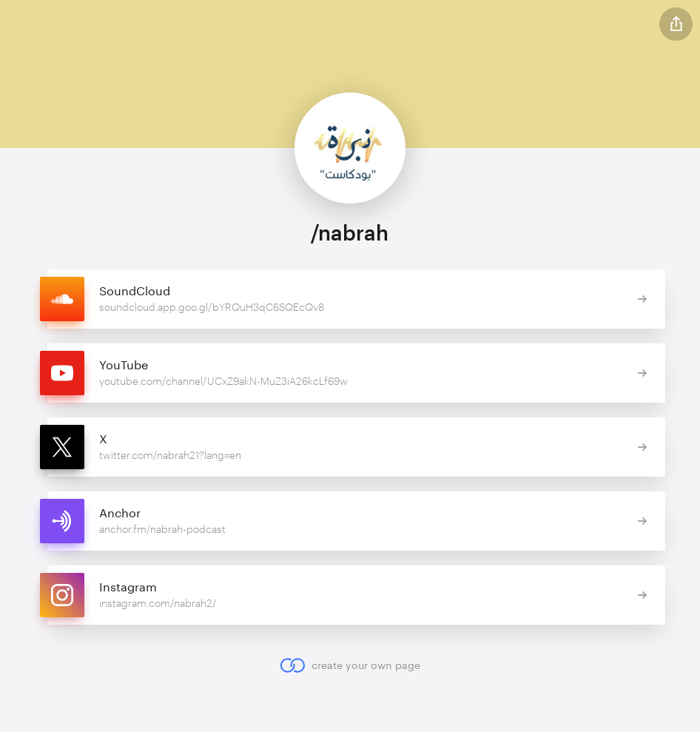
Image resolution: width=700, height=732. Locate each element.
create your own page (350, 665)
